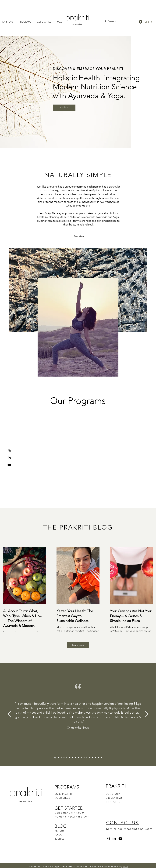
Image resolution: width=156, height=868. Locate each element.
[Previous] (10, 714)
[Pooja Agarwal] (96, 758)
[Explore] (64, 108)
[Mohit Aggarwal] (75, 758)
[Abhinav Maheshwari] (81, 758)
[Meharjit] (67, 758)
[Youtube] (9, 465)
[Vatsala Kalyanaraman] (64, 758)
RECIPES (60, 839)
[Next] (146, 714)
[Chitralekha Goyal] (55, 758)
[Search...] (117, 21)
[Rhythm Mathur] (93, 758)
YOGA (58, 835)
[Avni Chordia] (70, 758)
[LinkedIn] (9, 458)
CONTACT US (114, 802)
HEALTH (59, 831)
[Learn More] (78, 645)
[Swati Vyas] (87, 758)
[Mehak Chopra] (90, 758)
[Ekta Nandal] (98, 758)
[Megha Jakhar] (101, 758)
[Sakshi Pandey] (84, 758)
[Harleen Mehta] (58, 758)
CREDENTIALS (114, 798)
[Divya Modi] (78, 758)
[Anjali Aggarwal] (73, 758)
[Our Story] (79, 236)
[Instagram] (9, 451)
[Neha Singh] (61, 758)
